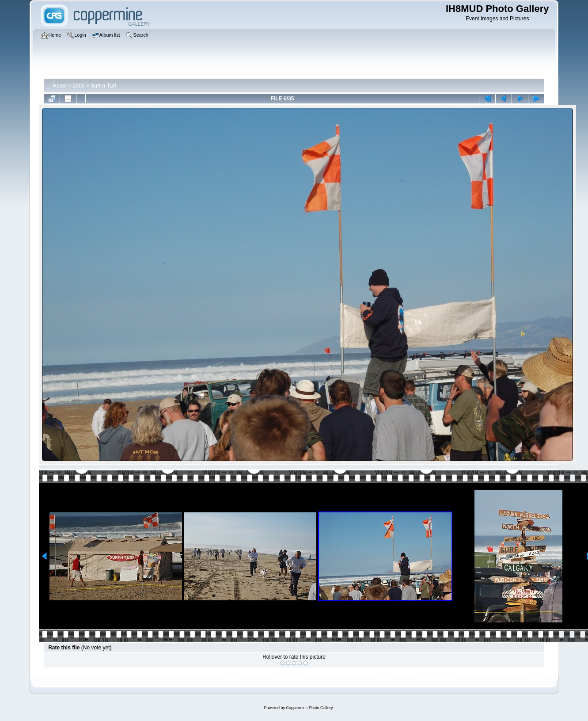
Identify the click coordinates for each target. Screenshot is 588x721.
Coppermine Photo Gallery (309, 708)
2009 (79, 86)
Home (60, 86)
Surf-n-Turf (103, 86)
